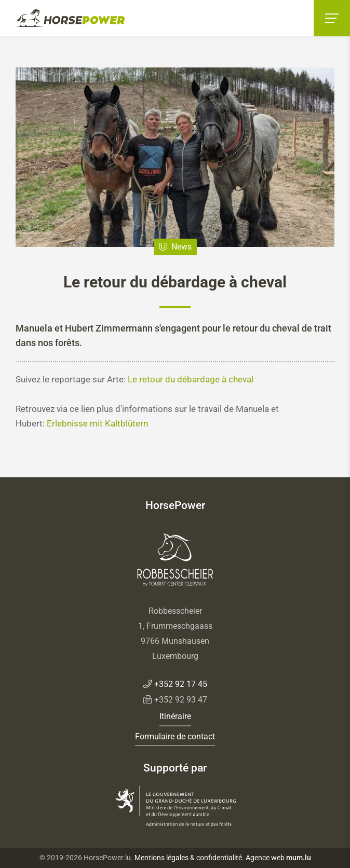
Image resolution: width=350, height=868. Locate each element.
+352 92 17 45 (181, 684)
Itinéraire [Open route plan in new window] (175, 716)
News (181, 247)
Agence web (265, 858)
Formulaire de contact (175, 736)
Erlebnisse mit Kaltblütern (97, 423)
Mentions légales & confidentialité (188, 858)
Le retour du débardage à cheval (191, 379)
